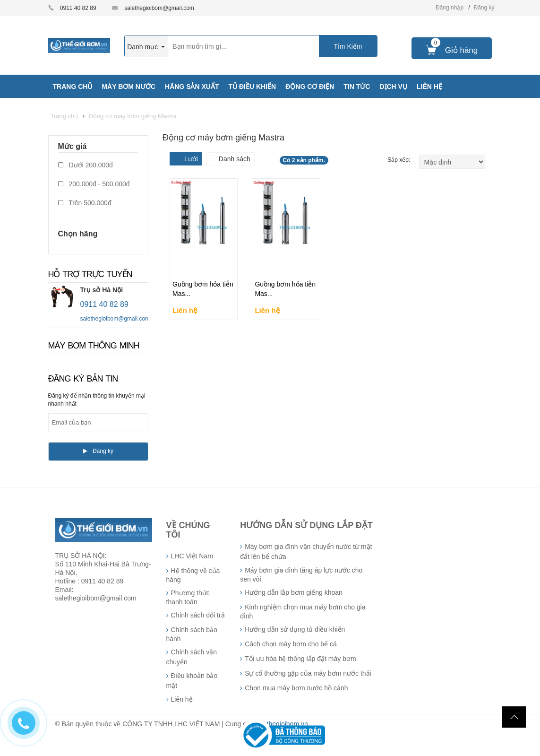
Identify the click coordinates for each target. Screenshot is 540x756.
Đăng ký (484, 8)
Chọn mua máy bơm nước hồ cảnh (296, 688)
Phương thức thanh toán (188, 597)
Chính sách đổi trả (198, 615)
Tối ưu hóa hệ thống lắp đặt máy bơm (300, 659)
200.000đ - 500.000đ (94, 184)
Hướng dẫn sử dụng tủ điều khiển (295, 629)
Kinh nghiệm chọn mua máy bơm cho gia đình (303, 612)
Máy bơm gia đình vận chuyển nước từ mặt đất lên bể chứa (306, 552)
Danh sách (235, 159)
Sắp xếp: (399, 160)
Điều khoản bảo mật (192, 681)
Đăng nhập (450, 8)
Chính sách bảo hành (192, 634)
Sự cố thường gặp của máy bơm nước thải (308, 673)
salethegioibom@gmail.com (159, 8)
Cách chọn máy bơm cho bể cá (291, 644)
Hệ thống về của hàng (193, 575)
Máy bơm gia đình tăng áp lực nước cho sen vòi (301, 575)
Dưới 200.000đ (86, 165)
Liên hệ (182, 699)
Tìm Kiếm (348, 46)
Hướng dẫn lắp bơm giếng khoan (294, 592)
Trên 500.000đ (85, 203)
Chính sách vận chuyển (192, 657)
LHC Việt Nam (192, 556)
